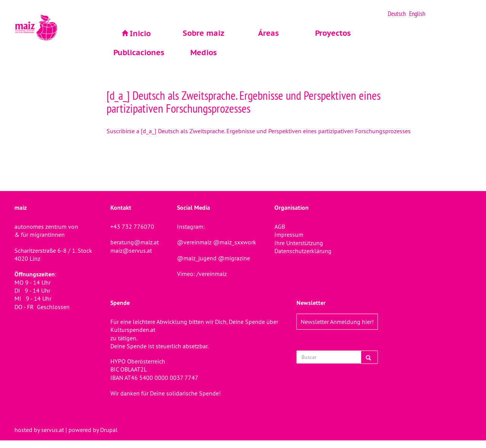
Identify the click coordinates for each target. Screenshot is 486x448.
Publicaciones (139, 53)
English (417, 14)
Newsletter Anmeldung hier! (337, 322)
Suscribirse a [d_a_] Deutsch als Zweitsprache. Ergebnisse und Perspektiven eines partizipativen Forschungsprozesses (259, 131)
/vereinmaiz (211, 274)
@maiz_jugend (197, 258)
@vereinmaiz (194, 242)
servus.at (53, 430)
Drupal (109, 430)
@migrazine (234, 258)
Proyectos (333, 33)
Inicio (140, 33)
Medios (204, 53)
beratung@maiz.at (135, 242)
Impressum (289, 234)
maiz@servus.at (131, 250)
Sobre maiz (204, 33)
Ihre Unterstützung (299, 243)
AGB (280, 226)
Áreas (268, 33)
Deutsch (397, 14)
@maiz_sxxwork (235, 242)
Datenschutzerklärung (303, 251)
